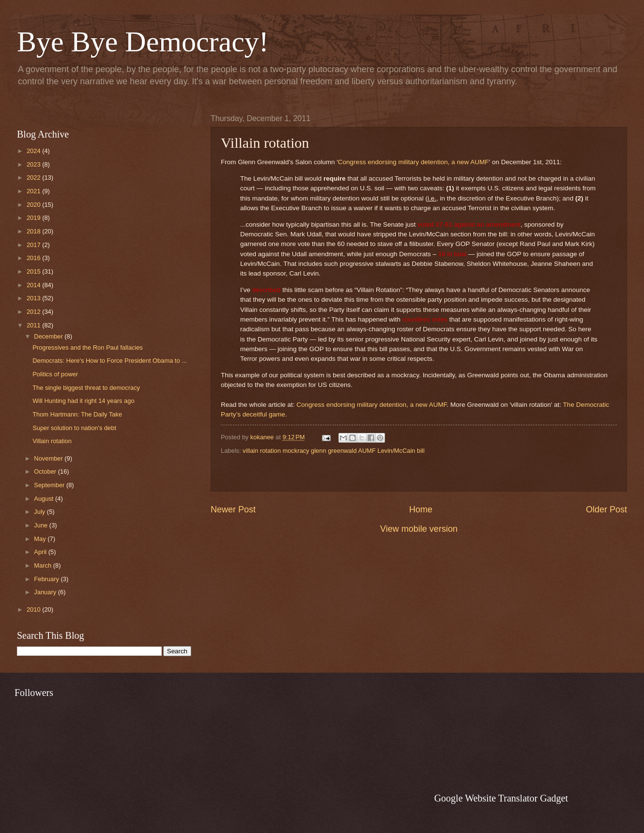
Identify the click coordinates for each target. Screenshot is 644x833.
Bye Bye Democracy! (143, 42)
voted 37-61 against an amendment (469, 224)
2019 (34, 218)
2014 (34, 285)
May (41, 539)
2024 (34, 151)
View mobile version (419, 529)
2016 (34, 258)
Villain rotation (52, 441)
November (49, 458)
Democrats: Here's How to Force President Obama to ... (110, 361)
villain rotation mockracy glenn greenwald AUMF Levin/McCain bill (334, 451)
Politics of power (55, 374)
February (47, 579)
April (41, 552)
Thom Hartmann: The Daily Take (77, 414)
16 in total (452, 254)
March (43, 565)
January (46, 592)
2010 (34, 609)
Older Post (606, 509)
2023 (34, 164)
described (267, 290)
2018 (34, 231)
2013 (34, 298)
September (50, 485)
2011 (34, 325)
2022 (34, 177)
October (46, 471)
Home (421, 509)
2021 (34, 191)
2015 (34, 271)
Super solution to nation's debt (74, 428)
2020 (34, 205)
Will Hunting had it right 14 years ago (83, 401)
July (40, 512)
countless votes (425, 319)
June (42, 525)
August (45, 499)
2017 (34, 245)
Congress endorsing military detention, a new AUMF (414, 162)
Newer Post (233, 509)
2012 (34, 312)
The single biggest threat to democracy (86, 388)
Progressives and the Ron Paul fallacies (88, 347)
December (49, 336)
